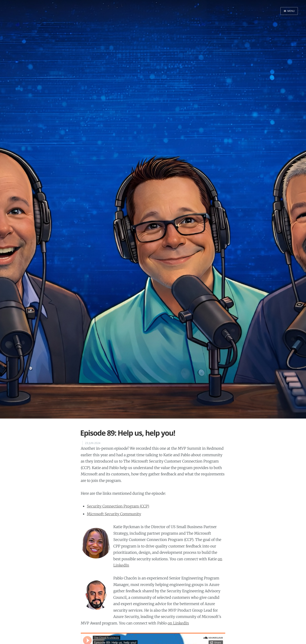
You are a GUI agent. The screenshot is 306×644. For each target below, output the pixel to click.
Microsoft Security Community (114, 514)
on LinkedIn (178, 623)
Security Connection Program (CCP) (118, 506)
